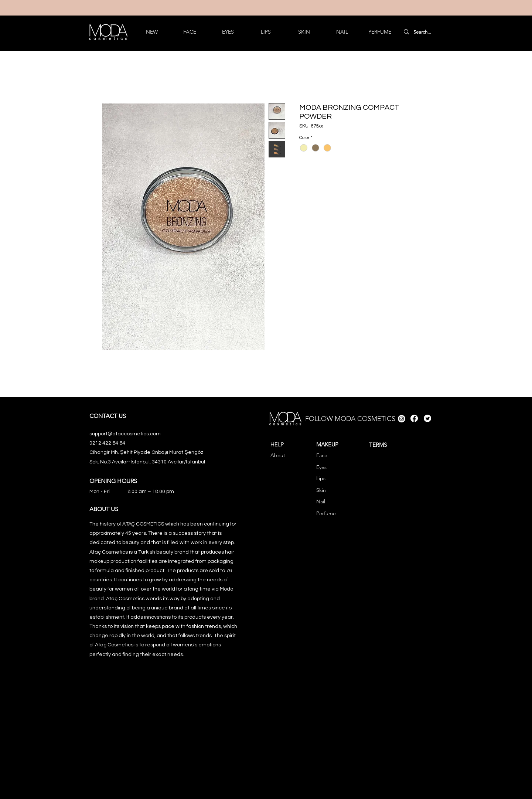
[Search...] (422, 32)
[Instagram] (402, 419)
